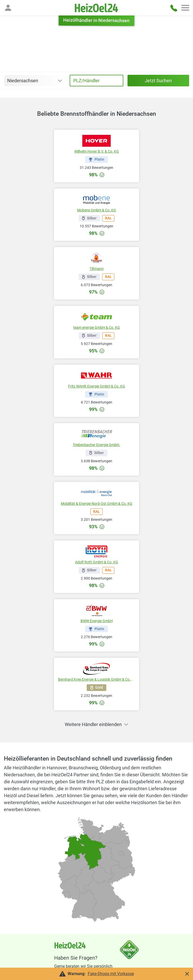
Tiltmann (97, 269)
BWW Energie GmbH (97, 621)
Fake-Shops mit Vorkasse (111, 974)
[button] (8, 8)
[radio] (84, 904)
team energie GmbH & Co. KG (97, 327)
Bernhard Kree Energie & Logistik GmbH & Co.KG (96, 679)
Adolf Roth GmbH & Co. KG (97, 562)
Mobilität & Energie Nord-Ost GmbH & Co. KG (97, 504)
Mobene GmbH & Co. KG (97, 210)
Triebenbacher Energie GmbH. (96, 445)
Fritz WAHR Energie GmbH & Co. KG (97, 386)
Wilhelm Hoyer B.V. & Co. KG (97, 151)
